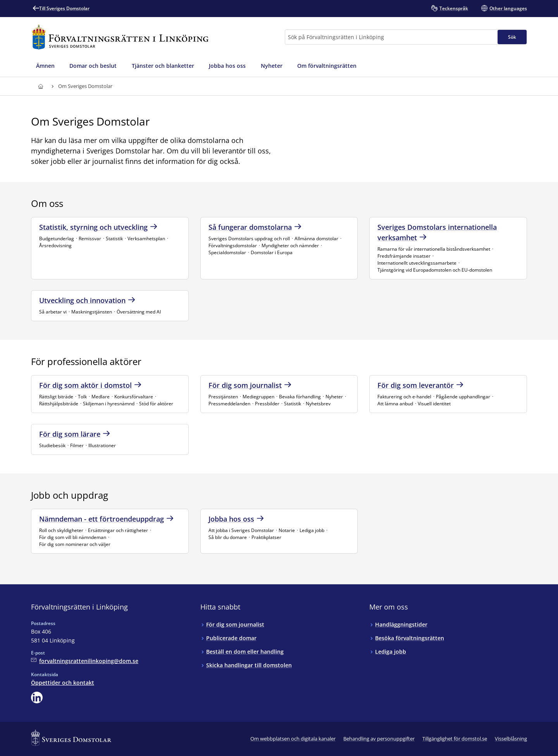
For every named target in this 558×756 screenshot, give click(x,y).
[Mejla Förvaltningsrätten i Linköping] (85, 661)
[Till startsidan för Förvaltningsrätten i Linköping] (120, 37)
